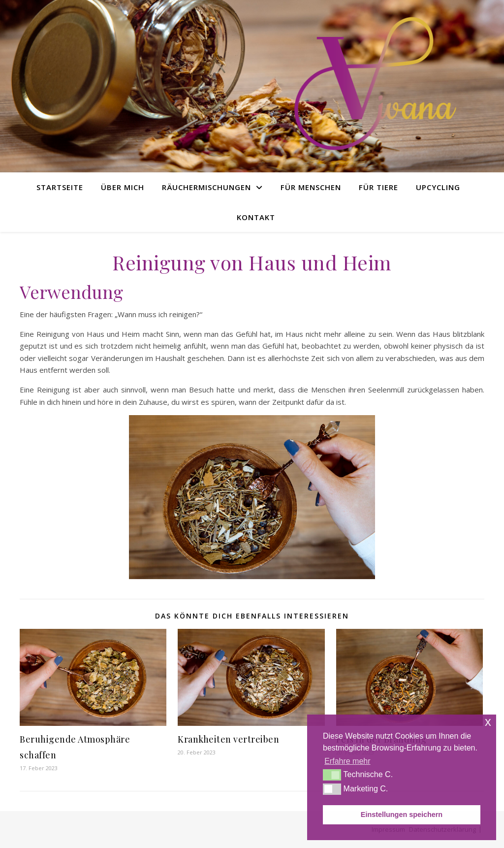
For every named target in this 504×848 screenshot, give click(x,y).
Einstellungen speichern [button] (402, 815)
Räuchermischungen (206, 187)
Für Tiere (378, 187)
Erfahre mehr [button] (347, 761)
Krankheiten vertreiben (228, 739)
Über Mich (123, 187)
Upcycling (438, 187)
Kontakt (256, 217)
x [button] (488, 722)
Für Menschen (311, 187)
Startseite (60, 187)
